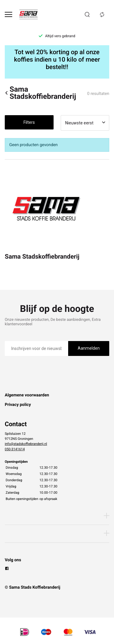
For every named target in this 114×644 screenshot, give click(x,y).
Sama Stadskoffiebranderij (40, 93)
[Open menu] (8, 14)
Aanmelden (89, 348)
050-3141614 (15, 449)
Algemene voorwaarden (27, 395)
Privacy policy (18, 405)
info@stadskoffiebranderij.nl (26, 444)
